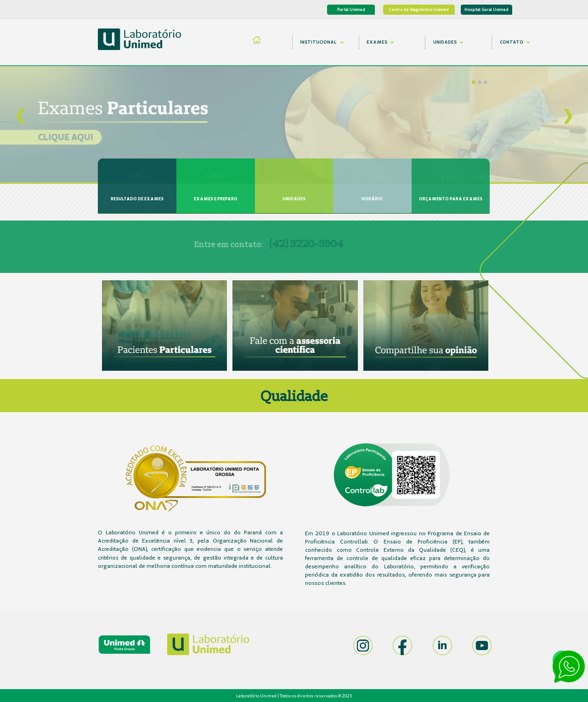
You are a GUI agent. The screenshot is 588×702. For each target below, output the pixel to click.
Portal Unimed (351, 9)
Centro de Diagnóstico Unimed (419, 9)
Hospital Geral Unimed (486, 9)
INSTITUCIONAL (322, 42)
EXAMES (380, 42)
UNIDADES (448, 42)
